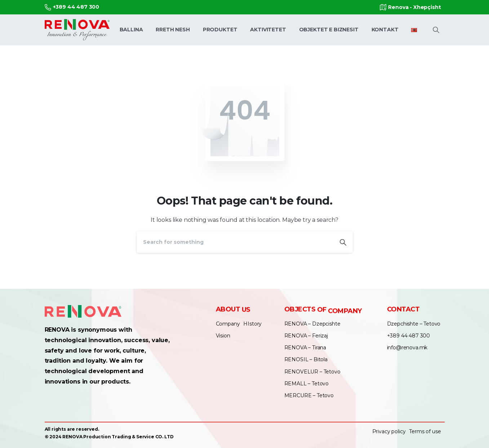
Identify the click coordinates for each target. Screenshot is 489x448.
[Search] (235, 242)
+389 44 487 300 (72, 7)
